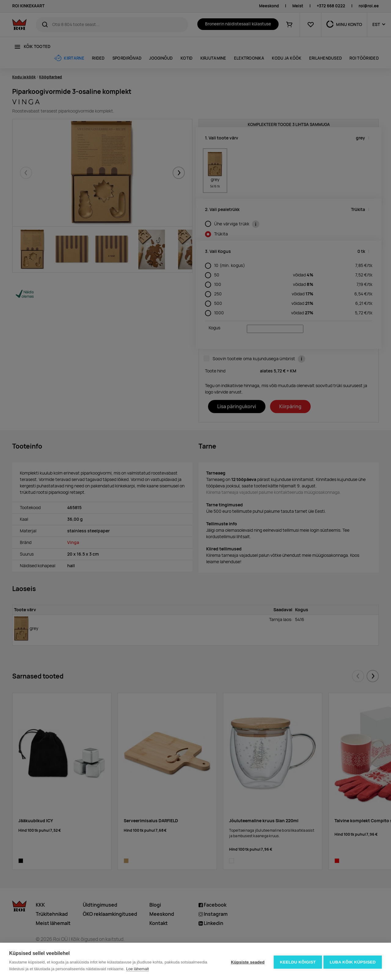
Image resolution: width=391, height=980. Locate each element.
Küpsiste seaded (246, 962)
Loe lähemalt (137, 969)
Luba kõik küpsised (353, 962)
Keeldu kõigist (297, 962)
